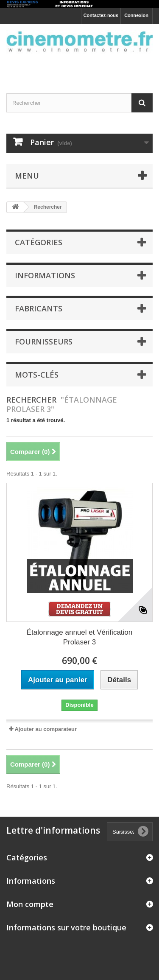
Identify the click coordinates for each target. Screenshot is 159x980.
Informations (45, 275)
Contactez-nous (101, 15)
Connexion (136, 15)
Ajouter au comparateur (46, 729)
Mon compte (30, 904)
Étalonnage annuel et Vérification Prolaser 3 (80, 637)
